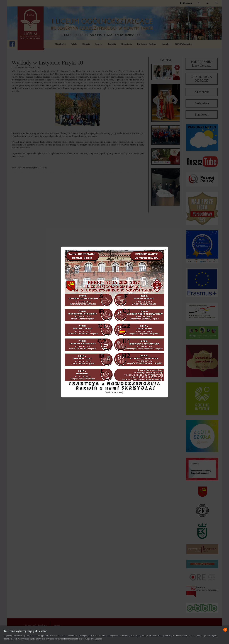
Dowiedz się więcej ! (114, 392)
